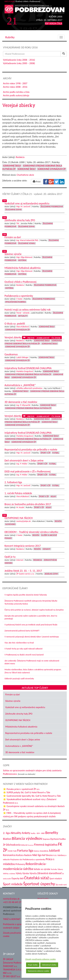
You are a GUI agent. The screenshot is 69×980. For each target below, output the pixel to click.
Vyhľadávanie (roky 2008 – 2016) (19, 60)
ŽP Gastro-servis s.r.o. (25, 574)
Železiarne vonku (27, 243)
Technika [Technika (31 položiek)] (54, 869)
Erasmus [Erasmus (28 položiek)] (31, 845)
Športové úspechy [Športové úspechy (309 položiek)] (39, 884)
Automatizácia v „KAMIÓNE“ (19, 746)
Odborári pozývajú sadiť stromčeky (19, 679)
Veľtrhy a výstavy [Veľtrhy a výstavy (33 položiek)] (9, 874)
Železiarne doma (13, 210)
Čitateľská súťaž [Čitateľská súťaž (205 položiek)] (36, 878)
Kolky (53, 496)
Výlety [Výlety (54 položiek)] (19, 873)
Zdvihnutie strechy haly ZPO (19, 714)
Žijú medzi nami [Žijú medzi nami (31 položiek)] (61, 885)
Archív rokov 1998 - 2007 (15, 83)
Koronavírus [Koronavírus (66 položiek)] (9, 855)
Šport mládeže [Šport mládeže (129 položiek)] (13, 884)
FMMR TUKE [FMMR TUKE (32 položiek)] (12, 851)
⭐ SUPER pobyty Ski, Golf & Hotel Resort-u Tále (27, 792)
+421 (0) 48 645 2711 (13, 902)
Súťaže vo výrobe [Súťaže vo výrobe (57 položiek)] (42, 869)
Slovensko (10, 524)
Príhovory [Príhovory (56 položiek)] (20, 864)
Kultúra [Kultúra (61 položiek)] (20, 855)
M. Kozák (20, 507)
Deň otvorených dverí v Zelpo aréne (23, 740)
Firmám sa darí (13, 694)
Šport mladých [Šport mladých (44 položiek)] (56, 879)
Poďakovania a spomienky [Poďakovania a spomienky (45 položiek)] (34, 859)
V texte (19, 299)
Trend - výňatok (23, 313)
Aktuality (23, 316)
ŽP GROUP (8, 959)
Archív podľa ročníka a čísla (16, 92)
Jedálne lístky (51, 574)
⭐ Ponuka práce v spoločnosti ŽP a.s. (21, 789)
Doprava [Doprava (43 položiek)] (46, 839)
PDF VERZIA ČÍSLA (54, 23)
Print (37, 182)
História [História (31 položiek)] (36, 851)
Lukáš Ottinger (22, 357)
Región (58, 521)
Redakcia (20, 157)
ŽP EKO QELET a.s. (12, 976)
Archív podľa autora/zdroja (16, 95)
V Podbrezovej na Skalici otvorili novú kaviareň (24, 655)
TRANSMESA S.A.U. (12, 970)
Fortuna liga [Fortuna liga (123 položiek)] (25, 850)
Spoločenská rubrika (16, 302)
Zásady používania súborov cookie (41, 959)
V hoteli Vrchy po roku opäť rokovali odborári (24, 649)
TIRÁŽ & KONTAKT (12, 919)
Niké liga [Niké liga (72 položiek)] (37, 855)
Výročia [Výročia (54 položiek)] (33, 873)
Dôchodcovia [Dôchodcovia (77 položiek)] (13, 845)
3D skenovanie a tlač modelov (20, 752)
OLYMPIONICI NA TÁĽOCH (18, 720)
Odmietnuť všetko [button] (49, 965)
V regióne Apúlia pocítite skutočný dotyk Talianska (26, 595)
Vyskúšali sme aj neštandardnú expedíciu (25, 707)
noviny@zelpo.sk (23, 521)
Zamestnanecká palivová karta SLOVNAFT (22, 631)
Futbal (56, 453)
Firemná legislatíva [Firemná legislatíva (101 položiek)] (46, 845)
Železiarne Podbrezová (52, 207)
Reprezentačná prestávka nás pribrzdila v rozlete (29, 733)
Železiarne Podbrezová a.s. (16, 963)
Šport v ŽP (46, 453)
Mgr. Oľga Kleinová (24, 257)
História (22, 260)
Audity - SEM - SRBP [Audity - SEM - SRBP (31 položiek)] (38, 833)
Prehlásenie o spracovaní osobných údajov (15, 926)
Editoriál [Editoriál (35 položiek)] (24, 845)
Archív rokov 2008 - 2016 (15, 87)
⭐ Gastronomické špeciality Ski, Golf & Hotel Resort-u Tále (32, 796)
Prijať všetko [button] (33, 965)
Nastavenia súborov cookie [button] (38, 971)
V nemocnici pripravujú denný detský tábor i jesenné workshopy (32, 637)
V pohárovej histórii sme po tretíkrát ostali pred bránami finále (31, 625)
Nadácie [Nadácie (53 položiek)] (28, 855)
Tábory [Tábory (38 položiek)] (60, 869)
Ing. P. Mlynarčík (23, 405)
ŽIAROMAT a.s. (10, 966)
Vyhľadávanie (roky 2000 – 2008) (19, 63)
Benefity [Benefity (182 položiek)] (52, 833)
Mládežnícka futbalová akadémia (21, 727)
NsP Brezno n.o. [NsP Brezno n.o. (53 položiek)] (49, 855)
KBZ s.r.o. (7, 973)
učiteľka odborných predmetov (29, 388)
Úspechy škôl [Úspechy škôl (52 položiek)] (17, 878)
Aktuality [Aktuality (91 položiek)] (16, 833)
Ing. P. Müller (22, 464)
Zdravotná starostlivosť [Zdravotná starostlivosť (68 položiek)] (49, 873)
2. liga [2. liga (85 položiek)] (6, 833)
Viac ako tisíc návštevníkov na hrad (19, 643)
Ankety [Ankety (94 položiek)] (26, 833)
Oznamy (46, 549)
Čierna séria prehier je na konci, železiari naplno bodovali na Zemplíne (34, 610)
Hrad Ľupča (43, 899)
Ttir (18, 223)
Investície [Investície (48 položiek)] (44, 851)
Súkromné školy (12, 166)
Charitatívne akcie (25, 175)
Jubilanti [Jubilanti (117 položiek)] (54, 850)
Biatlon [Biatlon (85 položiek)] (7, 839)
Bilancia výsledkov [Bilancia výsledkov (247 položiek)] (27, 838)
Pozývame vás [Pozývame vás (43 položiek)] (16, 860)
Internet (20, 560)
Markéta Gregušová (25, 371)
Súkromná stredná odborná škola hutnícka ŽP (28, 374)
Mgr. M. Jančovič (23, 207)
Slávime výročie (13, 701)
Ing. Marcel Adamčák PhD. (27, 240)
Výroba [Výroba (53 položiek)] (26, 873)
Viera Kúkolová (23, 327)
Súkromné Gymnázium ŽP (52, 169)
